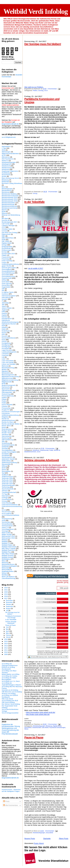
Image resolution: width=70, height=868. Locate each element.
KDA (3, 325)
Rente (4, 427)
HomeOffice (6, 285)
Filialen (4, 255)
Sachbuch (5, 434)
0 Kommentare (52, 89)
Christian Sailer (7, 229)
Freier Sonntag (7, 261)
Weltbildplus (6, 559)
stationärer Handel (8, 459)
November (10, 602)
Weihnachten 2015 (8, 536)
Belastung (49, 726)
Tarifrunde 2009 (7, 478)
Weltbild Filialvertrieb (9, 547)
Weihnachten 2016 (8, 538)
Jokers (4, 306)
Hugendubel (6, 287)
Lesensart (5, 355)
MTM (4, 383)
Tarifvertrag (6, 487)
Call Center (6, 224)
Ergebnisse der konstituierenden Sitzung (11, 725)
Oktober (9, 604)
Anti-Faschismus (8, 159)
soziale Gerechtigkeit (9, 452)
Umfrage (5, 498)
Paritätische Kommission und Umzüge (13, 617)
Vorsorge (5, 531)
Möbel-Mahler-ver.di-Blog (11, 674)
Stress (26, 729)
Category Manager (8, 225)
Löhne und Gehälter (9, 364)
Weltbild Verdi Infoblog (36, 11)
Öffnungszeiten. (7, 392)
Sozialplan (5, 454)
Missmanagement (8, 375)
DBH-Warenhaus (8, 238)
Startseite (47, 838)
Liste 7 (4, 359)
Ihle (3, 290)
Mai (7, 629)
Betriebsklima (6, 190)
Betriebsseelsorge (8, 204)
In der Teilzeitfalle (35, 202)
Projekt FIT (6, 410)
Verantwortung (7, 519)
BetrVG (4, 210)
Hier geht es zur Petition (34, 87)
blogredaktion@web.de (10, 124)
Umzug (35, 193)
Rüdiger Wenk (7, 431)
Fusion (4, 262)
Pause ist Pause (34, 737)
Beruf (4, 187)
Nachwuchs (6, 387)
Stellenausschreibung (9, 462)
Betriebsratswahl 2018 (10, 201)
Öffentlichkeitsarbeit (9, 390)
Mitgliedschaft (7, 382)
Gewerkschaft (44, 450)
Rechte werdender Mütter (11, 424)
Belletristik (5, 182)
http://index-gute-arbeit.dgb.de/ (38, 714)
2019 (6, 594)
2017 (6, 598)
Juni (8, 627)
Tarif (3, 473)
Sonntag (41, 91)
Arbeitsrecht (6, 166)
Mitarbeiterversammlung (10, 376)
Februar (9, 635)
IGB (3, 289)
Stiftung (4, 466)
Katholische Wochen (9, 324)
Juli (7, 610)
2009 (6, 654)
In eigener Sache (8, 292)
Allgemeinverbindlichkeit (10, 153)
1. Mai (4, 148)
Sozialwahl (5, 455)
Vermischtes (6, 522)
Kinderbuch (6, 331)
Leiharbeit (5, 354)
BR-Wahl (5, 218)
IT (2, 301)
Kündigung (5, 345)
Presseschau (6, 408)
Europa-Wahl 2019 (8, 254)
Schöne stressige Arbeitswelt (42, 460)
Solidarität (5, 447)
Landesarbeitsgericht (9, 352)
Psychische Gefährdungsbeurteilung (10, 414)
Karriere (5, 317)
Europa (4, 252)
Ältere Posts (64, 838)
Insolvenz (5, 294)
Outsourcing (6, 394)
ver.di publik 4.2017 (36, 268)
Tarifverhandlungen (8, 485)
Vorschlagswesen (8, 529)
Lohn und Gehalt (8, 362)
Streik (4, 468)
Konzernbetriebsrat (8, 338)
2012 (6, 648)
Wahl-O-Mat (6, 533)
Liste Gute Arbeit (8, 361)
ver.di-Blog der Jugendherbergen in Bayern (11, 684)
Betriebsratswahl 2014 (10, 199)
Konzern (5, 336)
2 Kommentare (49, 831)
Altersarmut (6, 157)
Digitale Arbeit (57, 726)
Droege (4, 245)
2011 (6, 650)
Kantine (4, 313)
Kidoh (4, 329)
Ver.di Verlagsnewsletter (10, 713)
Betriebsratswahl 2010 (10, 197)
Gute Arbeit (45, 727)
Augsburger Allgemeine (10, 171)
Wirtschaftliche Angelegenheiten (8, 570)
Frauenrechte (6, 257)
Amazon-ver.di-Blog (9, 693)
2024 (6, 588)
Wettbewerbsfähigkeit (9, 566)
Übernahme (6, 496)
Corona (4, 231)
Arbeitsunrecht (7, 168)
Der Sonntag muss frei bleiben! (43, 44)
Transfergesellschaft (9, 492)
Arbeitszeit (36, 450)
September (10, 606)
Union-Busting (7, 503)
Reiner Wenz (6, 426)
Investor (5, 299)
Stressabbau (6, 471)
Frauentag (5, 259)
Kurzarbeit (5, 348)
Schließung (6, 443)
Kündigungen (6, 347)
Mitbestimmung (7, 378)
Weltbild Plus (6, 552)
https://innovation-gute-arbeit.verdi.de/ (40, 712)
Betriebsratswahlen (8, 203)
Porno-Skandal (7, 404)
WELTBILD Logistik (9, 548)
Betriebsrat (6, 192)
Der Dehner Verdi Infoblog (11, 704)
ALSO (4, 155)
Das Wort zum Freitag (9, 232)
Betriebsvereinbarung (9, 206)
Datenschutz (6, 234)
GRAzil (4, 280)
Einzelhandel (6, 248)
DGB (3, 239)
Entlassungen (7, 250)
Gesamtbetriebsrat (8, 271)
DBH (3, 236)
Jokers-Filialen (7, 308)
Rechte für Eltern (8, 422)
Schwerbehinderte (8, 445)
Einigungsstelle (7, 247)
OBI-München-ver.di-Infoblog (12, 692)
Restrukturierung (8, 429)
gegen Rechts (7, 266)
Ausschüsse (6, 175)
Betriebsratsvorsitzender (10, 196)
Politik (51, 450)
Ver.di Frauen (6, 512)
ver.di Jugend (6, 513)
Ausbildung (6, 173)
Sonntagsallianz (7, 450)
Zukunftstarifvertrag (9, 578)
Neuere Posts (30, 838)
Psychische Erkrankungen (57, 727)
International (6, 297)
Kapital (4, 315)
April (8, 631)
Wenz (4, 561)
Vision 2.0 (5, 527)
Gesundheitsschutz (8, 276)
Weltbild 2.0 (6, 543)
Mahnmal (5, 366)
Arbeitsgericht (7, 164)
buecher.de (6, 220)
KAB (3, 311)
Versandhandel (7, 524)
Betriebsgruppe (7, 189)
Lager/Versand (7, 350)
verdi (3, 520)
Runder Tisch (6, 433)
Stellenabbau (6, 461)
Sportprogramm (7, 457)
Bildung (4, 213)
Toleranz (5, 491)
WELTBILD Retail (8, 554)
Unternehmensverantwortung (12, 506)
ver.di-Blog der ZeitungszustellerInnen (10, 665)
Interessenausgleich (9, 296)
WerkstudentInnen (8, 564)
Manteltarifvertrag (8, 368)
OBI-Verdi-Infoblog (8, 702)
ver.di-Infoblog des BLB (10, 700)
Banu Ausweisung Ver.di (10, 178)
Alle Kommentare (11, 805)
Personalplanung (8, 396)
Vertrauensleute (7, 526)
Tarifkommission (7, 476)
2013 (6, 646)
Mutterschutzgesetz (9, 385)
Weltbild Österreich (8, 550)
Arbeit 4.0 (5, 160)
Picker (4, 401)
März (8, 633)
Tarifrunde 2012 (7, 482)
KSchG (4, 341)
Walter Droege (7, 534)
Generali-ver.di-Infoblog (10, 690)
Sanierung (5, 438)
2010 (6, 652)
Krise (4, 340)
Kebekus (5, 327)
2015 (6, 641)
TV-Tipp (4, 494)
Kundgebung (6, 343)
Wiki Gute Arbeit (7, 699)
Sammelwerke (7, 436)
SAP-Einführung (7, 440)
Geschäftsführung (8, 273)
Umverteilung (6, 499)
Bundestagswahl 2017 (9, 222)
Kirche (4, 333)
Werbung (5, 562)
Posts (6, 801)
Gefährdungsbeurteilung (10, 264)
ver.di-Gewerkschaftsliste (10, 515)
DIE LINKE (6, 241)
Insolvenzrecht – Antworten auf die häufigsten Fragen (11, 790)
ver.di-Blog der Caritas (10, 676)
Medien (4, 369)
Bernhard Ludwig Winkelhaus (12, 183)
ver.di (46, 91)
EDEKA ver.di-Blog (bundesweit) (8, 668)
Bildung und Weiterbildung (11, 215)
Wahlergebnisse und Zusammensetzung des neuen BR (10, 730)
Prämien (5, 406)
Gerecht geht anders (9, 268)
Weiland (5, 540)
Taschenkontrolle (8, 489)
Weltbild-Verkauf (7, 557)
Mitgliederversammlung (10, 380)
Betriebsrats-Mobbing (9, 194)
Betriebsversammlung (9, 208)
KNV (3, 334)
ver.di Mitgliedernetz (9, 137)
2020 (6, 592)
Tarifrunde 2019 (7, 483)
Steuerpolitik (6, 464)
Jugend (4, 310)
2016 (6, 639)
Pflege (4, 399)
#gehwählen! (6, 146)
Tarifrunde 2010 (7, 480)
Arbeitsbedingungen (39, 726)
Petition (35, 91)
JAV (3, 304)
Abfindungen (6, 152)
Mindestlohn (6, 373)
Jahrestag (5, 303)
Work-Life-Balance (8, 577)
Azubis (4, 176)
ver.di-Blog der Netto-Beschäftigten (9, 679)
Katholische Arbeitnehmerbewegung (10, 321)
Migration (5, 371)
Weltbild (4, 541)
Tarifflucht (5, 475)
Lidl (3, 357)
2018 (3, 150)
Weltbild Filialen (7, 545)
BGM (4, 211)
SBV (3, 441)
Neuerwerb (6, 389)
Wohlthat (5, 575)
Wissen (4, 573)
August (8, 608)
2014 (6, 644)
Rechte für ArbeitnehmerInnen (8, 419)
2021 (6, 590)
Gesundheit (28, 727)
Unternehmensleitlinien (10, 505)
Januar (8, 637)
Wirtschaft (5, 568)
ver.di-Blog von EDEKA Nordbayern (10, 696)
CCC (3, 227)
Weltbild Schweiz (8, 555)
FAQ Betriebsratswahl (10, 734)
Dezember (10, 600)
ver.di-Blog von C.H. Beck (11, 681)
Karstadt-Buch (7, 318)
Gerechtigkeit (6, 269)
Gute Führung (7, 283)
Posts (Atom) (39, 843)
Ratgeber (5, 417)
